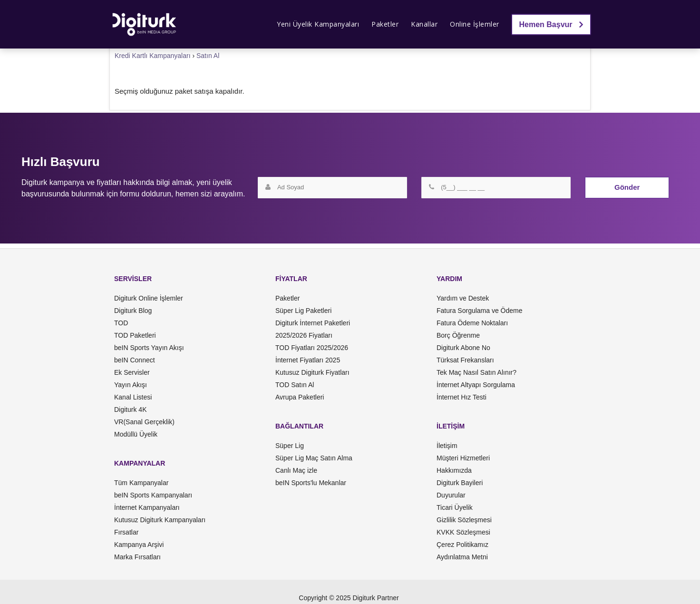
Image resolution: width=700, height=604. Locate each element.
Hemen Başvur (551, 24)
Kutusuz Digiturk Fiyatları (312, 372)
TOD (121, 323)
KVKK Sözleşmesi (463, 532)
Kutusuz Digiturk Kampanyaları (160, 520)
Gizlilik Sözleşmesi (464, 520)
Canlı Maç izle (296, 470)
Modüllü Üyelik (136, 434)
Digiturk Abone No (463, 348)
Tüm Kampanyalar (141, 483)
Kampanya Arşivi (139, 545)
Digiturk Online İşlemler (149, 298)
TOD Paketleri (135, 335)
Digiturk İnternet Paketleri (313, 323)
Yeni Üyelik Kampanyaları (318, 24)
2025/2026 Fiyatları (304, 335)
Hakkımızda (454, 470)
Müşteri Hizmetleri (463, 458)
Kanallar (424, 24)
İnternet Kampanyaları (147, 507)
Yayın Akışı (131, 385)
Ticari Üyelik (455, 507)
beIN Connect (135, 360)
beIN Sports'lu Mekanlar (311, 483)
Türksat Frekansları (465, 360)
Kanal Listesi (133, 397)
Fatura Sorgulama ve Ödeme (480, 311)
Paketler (385, 24)
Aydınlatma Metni (462, 557)
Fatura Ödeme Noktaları (472, 323)
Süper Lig (290, 446)
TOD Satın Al (295, 385)
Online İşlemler (475, 24)
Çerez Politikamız (462, 545)
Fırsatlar (126, 532)
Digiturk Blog (133, 311)
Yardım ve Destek (463, 298)
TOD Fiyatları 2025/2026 (312, 348)
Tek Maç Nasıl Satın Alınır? (476, 372)
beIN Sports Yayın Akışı (149, 348)
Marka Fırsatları (137, 557)
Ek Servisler (132, 372)
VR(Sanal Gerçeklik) (144, 422)
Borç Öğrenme (458, 335)
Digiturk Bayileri (460, 483)
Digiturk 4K (130, 409)
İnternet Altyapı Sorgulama (476, 385)
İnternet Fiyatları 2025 (308, 360)
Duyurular (451, 495)
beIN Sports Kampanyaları (153, 495)
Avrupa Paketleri (300, 397)
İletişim (447, 446)
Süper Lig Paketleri (303, 311)
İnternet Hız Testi (462, 397)
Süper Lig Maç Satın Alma (314, 458)
